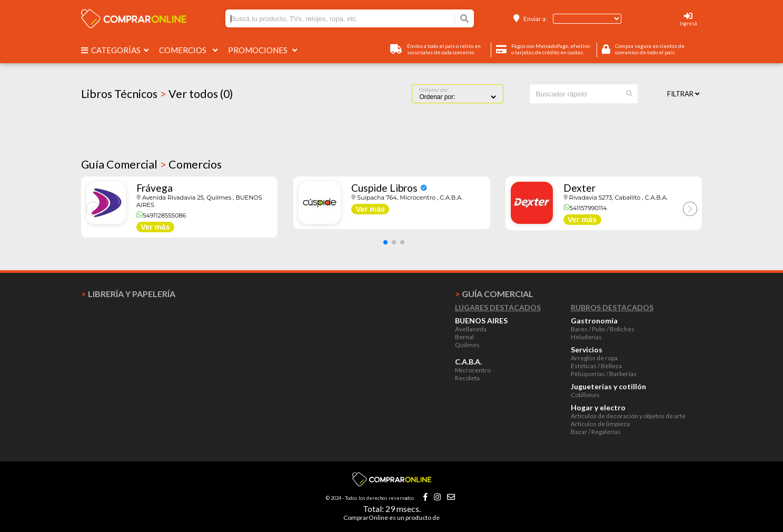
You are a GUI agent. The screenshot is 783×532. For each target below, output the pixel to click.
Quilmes (467, 345)
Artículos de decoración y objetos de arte (628, 416)
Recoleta (467, 378)
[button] (385, 242)
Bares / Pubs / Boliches (603, 329)
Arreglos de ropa (594, 358)
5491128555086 (161, 215)
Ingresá (688, 23)
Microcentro (473, 370)
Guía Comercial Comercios (151, 164)
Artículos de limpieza (600, 424)
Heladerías (586, 337)
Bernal (464, 337)
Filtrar (683, 94)
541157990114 (585, 208)
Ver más (155, 227)
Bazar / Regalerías (596, 432)
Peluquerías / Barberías (604, 374)
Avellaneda (471, 329)
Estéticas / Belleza (596, 366)
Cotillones (585, 395)
